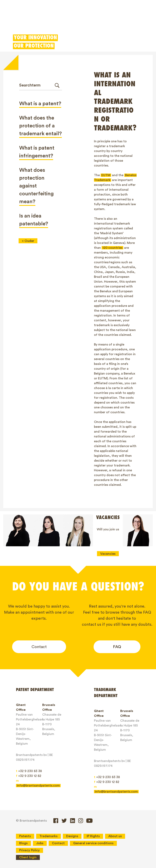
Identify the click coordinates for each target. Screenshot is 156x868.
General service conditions (93, 843)
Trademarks (41, 21)
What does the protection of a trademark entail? (41, 126)
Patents (17, 21)
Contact (39, 647)
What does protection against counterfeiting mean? (36, 186)
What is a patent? (40, 104)
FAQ (117, 647)
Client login (113, 21)
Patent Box (87, 21)
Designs (64, 21)
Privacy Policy (30, 850)
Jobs (40, 843)
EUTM (106, 175)
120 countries (112, 248)
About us (115, 836)
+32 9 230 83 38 (29, 771)
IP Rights (93, 836)
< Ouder (28, 241)
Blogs (23, 843)
